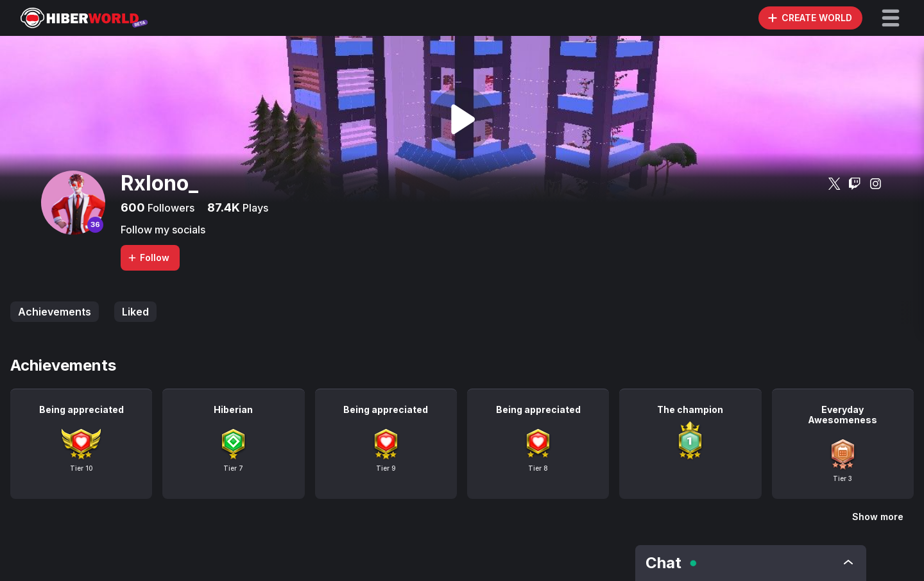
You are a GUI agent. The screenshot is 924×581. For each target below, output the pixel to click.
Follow (148, 257)
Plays (254, 208)
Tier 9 (386, 468)
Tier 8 (538, 468)
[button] (891, 18)
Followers (170, 208)
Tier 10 (81, 468)
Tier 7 (233, 468)
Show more (878, 517)
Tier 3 (843, 478)
